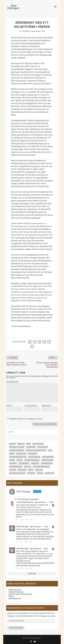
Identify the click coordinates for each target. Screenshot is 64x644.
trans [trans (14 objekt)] (40, 473)
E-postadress (31, 406)
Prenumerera (16, 628)
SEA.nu (12, 596)
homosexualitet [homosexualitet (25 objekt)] (18, 457)
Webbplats (46, 406)
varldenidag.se (24, 326)
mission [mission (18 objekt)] (35, 463)
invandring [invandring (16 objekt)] (48, 457)
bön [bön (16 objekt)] (29, 444)
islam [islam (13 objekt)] (12, 460)
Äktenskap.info (15, 599)
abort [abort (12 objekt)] (12, 444)
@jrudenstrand (41, 502)
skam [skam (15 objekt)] (31, 470)
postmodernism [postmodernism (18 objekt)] (41, 467)
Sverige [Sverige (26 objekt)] (31, 473)
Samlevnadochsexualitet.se (20, 594)
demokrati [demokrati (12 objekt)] (38, 444)
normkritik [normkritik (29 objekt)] (47, 463)
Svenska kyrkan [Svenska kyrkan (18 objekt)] (17, 473)
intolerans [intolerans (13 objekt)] (34, 457)
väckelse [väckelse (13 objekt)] (49, 473)
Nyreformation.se (16, 592)
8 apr (46, 549)
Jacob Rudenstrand (25, 502)
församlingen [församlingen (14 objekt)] (17, 450)
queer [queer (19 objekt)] (13, 470)
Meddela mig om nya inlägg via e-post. (26, 419)
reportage (30, 238)
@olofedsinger (36, 527)
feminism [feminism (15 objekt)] (31, 447)
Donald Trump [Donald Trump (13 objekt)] (17, 447)
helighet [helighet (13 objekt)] (33, 454)
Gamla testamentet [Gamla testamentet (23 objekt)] (36, 450)
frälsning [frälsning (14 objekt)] (42, 447)
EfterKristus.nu (15, 590)
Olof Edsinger (22, 527)
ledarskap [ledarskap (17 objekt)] (24, 463)
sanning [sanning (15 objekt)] (22, 470)
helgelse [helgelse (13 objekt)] (21, 454)
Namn (9, 406)
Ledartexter (35, 31)
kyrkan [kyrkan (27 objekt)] (13, 463)
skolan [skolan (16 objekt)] (39, 470)
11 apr (51, 502)
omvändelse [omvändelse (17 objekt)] (16, 467)
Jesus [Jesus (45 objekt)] (20, 460)
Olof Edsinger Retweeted (28, 499)
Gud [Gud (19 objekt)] (50, 450)
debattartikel (20, 121)
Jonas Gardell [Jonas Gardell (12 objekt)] (32, 460)
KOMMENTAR (12, 382)
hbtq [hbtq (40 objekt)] (12, 454)
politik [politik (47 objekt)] (28, 467)
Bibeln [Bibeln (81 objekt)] (21, 444)
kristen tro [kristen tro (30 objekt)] (47, 460)
